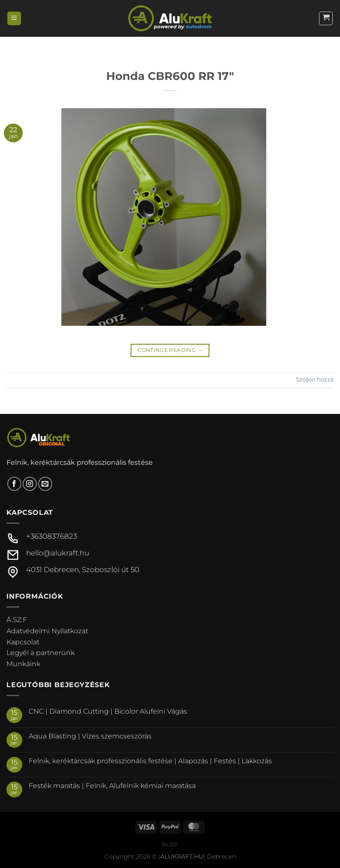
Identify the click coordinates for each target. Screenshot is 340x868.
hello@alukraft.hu (58, 553)
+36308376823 (52, 536)
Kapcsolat (23, 642)
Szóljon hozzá (315, 379)
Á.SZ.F (17, 620)
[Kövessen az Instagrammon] (30, 484)
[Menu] (14, 19)
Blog (170, 844)
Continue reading (170, 350)
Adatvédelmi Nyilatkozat (47, 631)
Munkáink (23, 664)
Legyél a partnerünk (40, 653)
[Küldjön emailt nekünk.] (45, 484)
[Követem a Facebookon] (14, 484)
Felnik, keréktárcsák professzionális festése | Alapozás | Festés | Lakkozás (150, 761)
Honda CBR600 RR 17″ (170, 76)
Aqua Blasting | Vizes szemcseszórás (90, 736)
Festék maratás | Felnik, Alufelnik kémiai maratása (112, 786)
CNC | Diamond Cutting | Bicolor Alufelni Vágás (108, 711)
